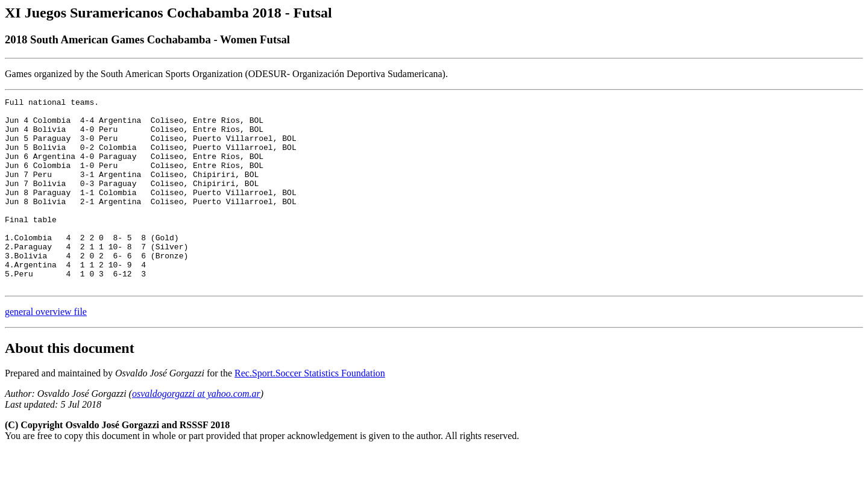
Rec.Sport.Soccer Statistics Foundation (310, 411)
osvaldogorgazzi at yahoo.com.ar (196, 431)
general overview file (46, 350)
